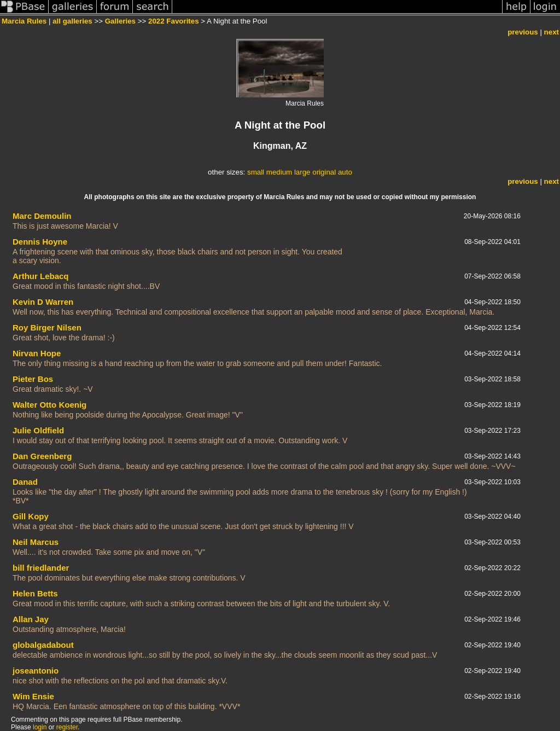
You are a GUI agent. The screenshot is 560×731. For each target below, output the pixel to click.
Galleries (120, 21)
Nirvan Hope (37, 353)
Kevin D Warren (43, 302)
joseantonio (36, 671)
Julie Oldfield (38, 430)
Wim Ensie (33, 696)
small (256, 172)
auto (345, 172)
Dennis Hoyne (40, 242)
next (552, 32)
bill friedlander (41, 568)
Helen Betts (35, 593)
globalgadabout (43, 645)
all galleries (72, 21)
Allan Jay (31, 619)
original (324, 172)
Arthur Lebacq (41, 276)
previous (523, 32)
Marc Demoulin (42, 216)
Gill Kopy (31, 516)
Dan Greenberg (42, 456)
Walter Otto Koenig (49, 405)
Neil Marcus (36, 542)
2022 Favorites (174, 21)
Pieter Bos (33, 379)
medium (279, 172)
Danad (25, 482)
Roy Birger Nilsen (47, 327)
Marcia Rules (24, 21)
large (302, 172)
